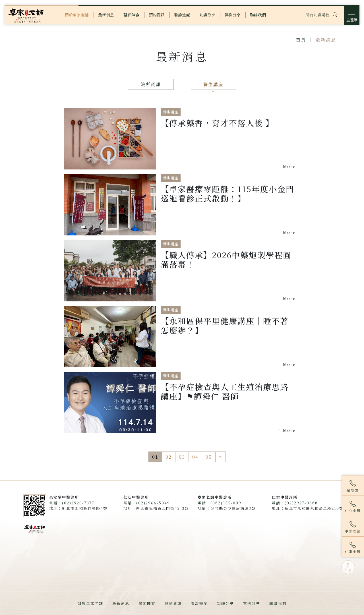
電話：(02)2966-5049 (147, 503)
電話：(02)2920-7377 (72, 503)
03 (182, 457)
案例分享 (252, 603)
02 (169, 457)
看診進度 (199, 603)
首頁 (301, 40)
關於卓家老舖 (90, 603)
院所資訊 (151, 84)
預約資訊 (173, 603)
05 (209, 457)
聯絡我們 (278, 603)
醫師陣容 (147, 603)
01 (155, 457)
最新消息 (121, 603)
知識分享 (226, 603)
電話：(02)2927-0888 (295, 503)
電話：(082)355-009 (220, 503)
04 (195, 457)
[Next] (221, 457)
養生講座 (213, 84)
